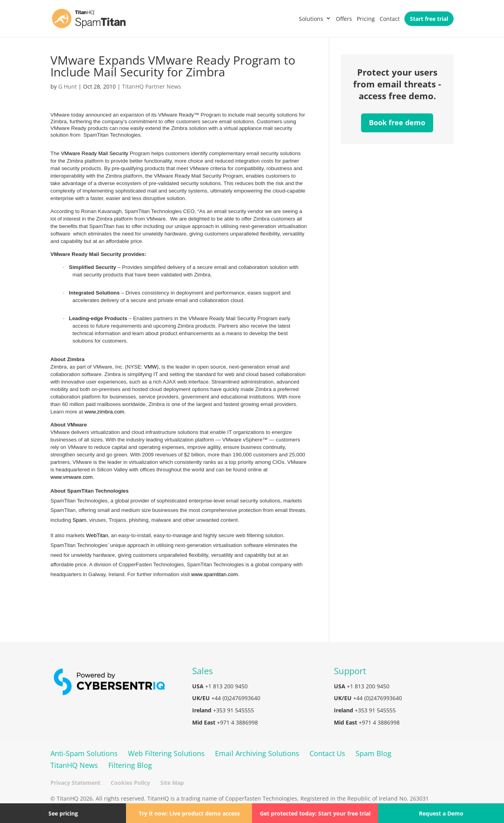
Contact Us (327, 753)
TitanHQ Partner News (152, 86)
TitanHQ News (74, 765)
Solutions (311, 19)
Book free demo (397, 122)
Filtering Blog (130, 765)
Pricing (366, 19)
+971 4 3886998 (237, 722)
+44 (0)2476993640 (236, 698)
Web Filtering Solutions (166, 753)
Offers (344, 19)
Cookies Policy (130, 783)
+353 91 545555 (233, 710)
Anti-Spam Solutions (84, 753)
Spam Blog (373, 753)
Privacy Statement (75, 783)
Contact (390, 19)
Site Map (172, 783)
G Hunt (68, 86)
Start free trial (429, 19)
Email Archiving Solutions (257, 753)
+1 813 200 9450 (226, 686)
